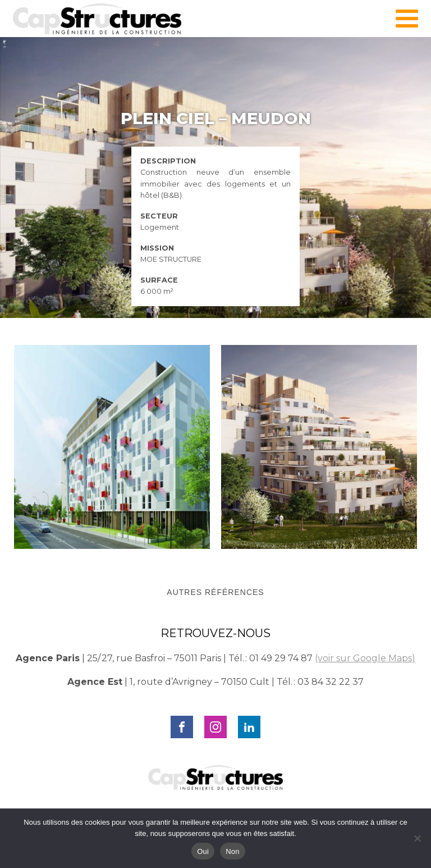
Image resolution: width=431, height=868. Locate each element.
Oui (203, 851)
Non (233, 851)
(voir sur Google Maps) (365, 658)
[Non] (417, 838)
